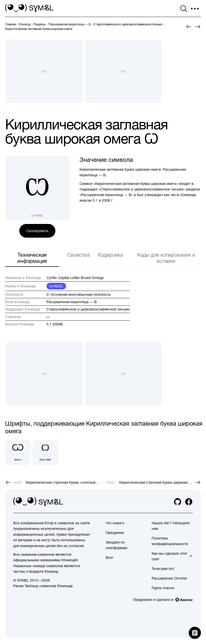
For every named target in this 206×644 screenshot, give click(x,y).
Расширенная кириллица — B (72, 302)
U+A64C (56, 286)
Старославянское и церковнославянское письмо (88, 309)
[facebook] (189, 502)
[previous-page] (11, 24)
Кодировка (110, 255)
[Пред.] (189, 27)
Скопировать (37, 231)
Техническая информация (32, 258)
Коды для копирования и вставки (166, 258)
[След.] (198, 27)
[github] (178, 502)
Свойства (78, 255)
